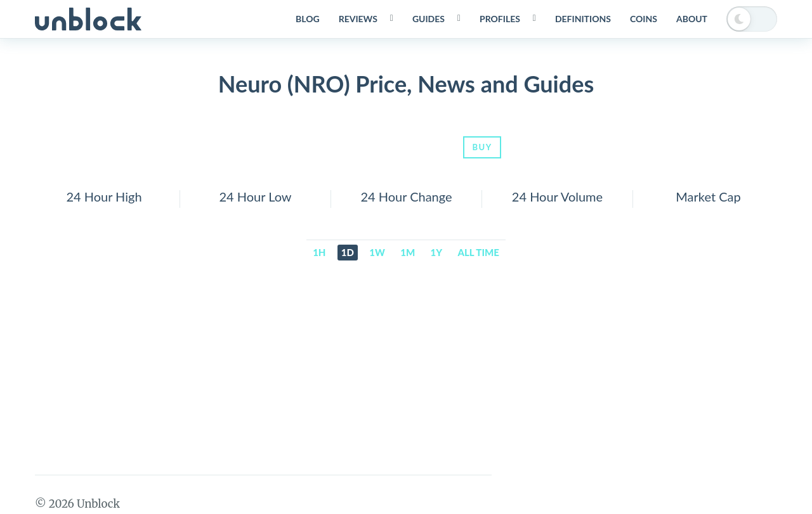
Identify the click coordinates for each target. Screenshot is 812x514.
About (692, 19)
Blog (308, 19)
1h (319, 252)
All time (479, 252)
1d (348, 252)
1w (377, 252)
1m (408, 252)
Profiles (500, 19)
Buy (482, 147)
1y (437, 252)
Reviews (358, 19)
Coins (644, 19)
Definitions (583, 19)
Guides (429, 19)
